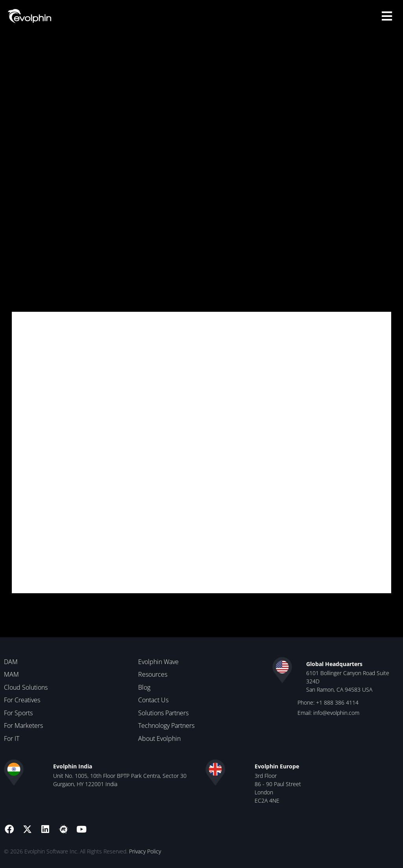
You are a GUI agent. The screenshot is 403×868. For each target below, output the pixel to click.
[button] (387, 16)
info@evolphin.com (336, 712)
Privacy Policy (145, 851)
